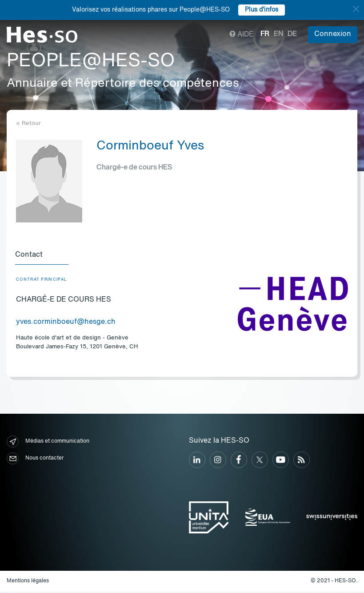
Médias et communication (48, 443)
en (278, 34)
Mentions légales (28, 582)
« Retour (28, 123)
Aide (242, 35)
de (292, 34)
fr (265, 34)
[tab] (43, 256)
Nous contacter (35, 460)
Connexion (333, 34)
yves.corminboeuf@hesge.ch (66, 323)
